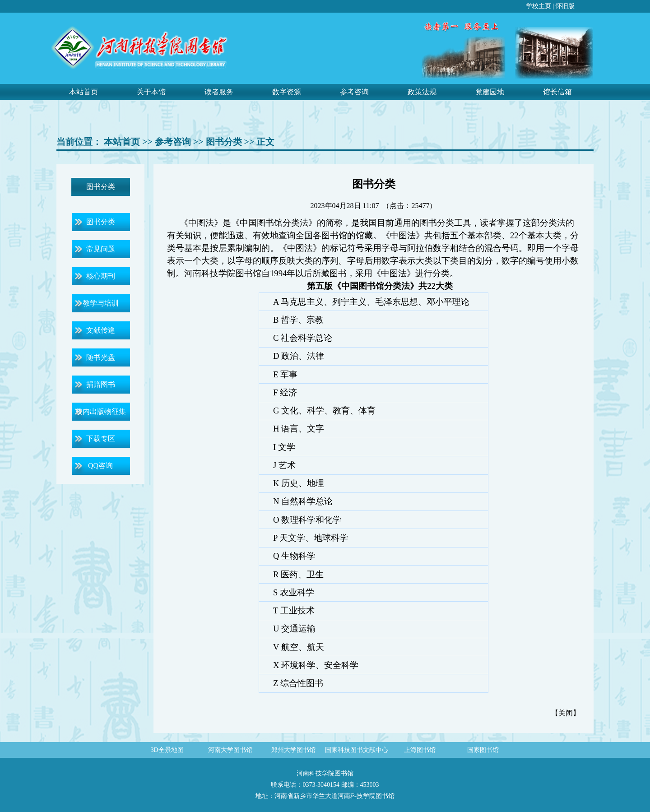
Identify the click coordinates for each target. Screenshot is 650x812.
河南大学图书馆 (230, 750)
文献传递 (101, 330)
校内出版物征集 (101, 411)
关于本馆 (151, 92)
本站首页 (84, 92)
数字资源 (287, 92)
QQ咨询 (100, 466)
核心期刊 (101, 276)
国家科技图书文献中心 (357, 750)
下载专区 (101, 438)
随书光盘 (101, 357)
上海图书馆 (420, 750)
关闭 (566, 713)
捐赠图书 (101, 384)
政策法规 (422, 92)
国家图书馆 (483, 750)
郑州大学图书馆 (293, 750)
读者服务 (219, 92)
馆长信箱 (557, 92)
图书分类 (224, 142)
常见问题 (101, 249)
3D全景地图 (167, 750)
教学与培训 (101, 303)
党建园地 (490, 92)
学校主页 (539, 6)
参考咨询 (354, 92)
